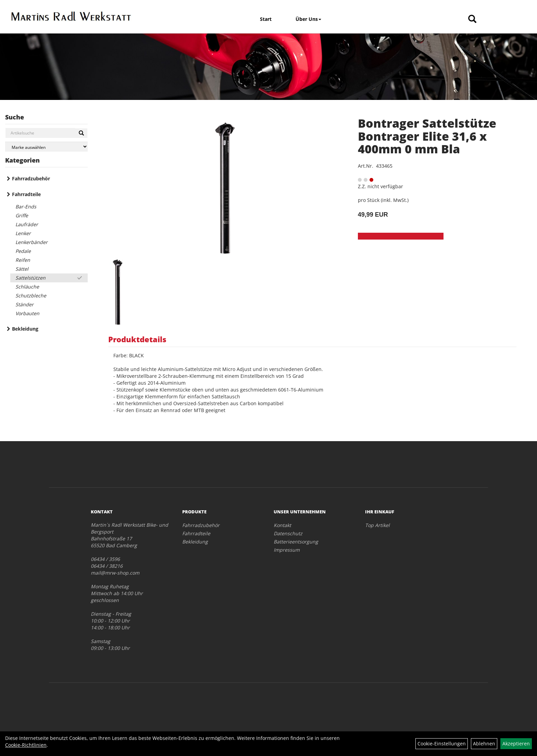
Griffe (22, 215)
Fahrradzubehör (31, 178)
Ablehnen (484, 744)
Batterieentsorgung (296, 542)
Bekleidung (25, 329)
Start (266, 19)
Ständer (24, 304)
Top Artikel (377, 525)
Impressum (287, 550)
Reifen (23, 260)
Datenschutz (288, 533)
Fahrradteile (26, 194)
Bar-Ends (26, 207)
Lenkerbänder (32, 242)
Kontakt (282, 525)
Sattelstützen (30, 278)
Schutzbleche (31, 296)
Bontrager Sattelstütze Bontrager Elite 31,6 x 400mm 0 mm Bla (427, 136)
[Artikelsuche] (472, 19)
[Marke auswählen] (46, 147)
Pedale (23, 251)
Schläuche (27, 287)
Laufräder (27, 224)
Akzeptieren (516, 744)
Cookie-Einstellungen (442, 744)
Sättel (22, 269)
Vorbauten (27, 313)
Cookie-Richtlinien (26, 745)
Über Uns (308, 19)
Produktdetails (137, 339)
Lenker (23, 233)
